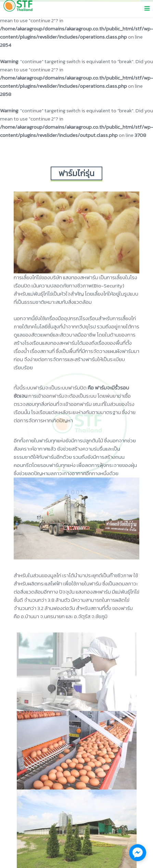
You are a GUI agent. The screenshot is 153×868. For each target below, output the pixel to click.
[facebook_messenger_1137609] (138, 853)
